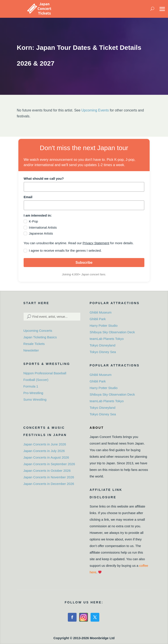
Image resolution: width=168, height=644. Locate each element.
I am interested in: (38, 215)
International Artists (43, 227)
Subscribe (84, 263)
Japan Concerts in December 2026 (49, 484)
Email (28, 197)
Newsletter (31, 350)
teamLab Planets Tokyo (107, 339)
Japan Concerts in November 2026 (49, 477)
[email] (84, 205)
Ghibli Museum (101, 312)
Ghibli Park (98, 319)
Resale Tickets (34, 344)
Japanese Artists (41, 233)
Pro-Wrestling (33, 393)
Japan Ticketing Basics (40, 337)
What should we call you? (44, 178)
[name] (84, 187)
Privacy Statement (96, 243)
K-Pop (33, 221)
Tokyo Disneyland (103, 345)
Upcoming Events (95, 110)
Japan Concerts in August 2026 (46, 457)
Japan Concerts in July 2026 (44, 451)
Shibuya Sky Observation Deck (112, 332)
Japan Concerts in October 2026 (47, 471)
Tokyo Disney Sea (103, 352)
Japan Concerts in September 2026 (49, 464)
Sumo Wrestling (35, 399)
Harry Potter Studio (104, 326)
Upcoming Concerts (38, 331)
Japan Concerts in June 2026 (45, 444)
